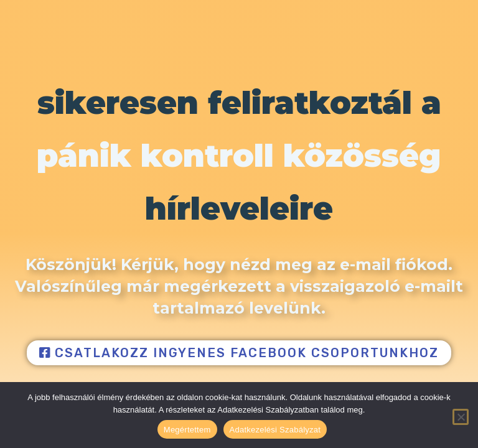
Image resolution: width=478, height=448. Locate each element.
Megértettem (187, 430)
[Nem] (461, 417)
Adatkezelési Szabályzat (275, 430)
